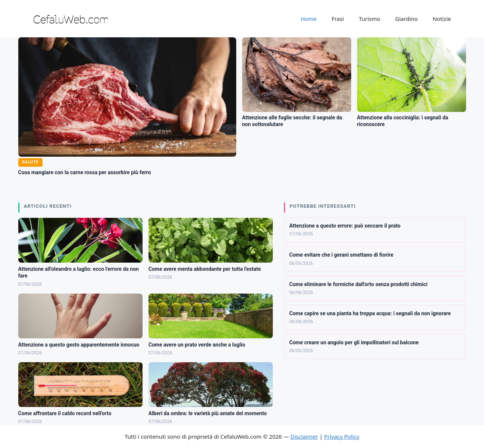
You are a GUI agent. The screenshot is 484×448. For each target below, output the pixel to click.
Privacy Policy (342, 436)
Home (309, 19)
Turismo (370, 19)
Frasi (338, 19)
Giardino (407, 19)
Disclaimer (304, 436)
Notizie (442, 19)
